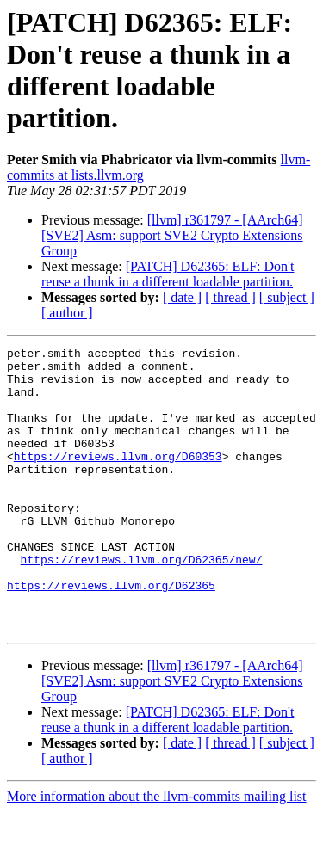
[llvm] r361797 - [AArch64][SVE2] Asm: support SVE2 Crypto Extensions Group (172, 235)
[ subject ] (287, 297)
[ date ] (182, 297)
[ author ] (67, 313)
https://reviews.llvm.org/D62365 (111, 634)
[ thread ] (230, 297)
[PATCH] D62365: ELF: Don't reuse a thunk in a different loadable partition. (168, 274)
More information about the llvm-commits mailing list (157, 853)
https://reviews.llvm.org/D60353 (118, 479)
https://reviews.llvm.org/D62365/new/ (142, 603)
